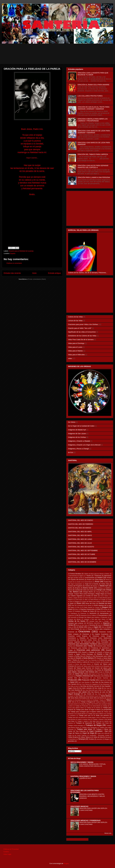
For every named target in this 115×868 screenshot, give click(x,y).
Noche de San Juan (82, 625)
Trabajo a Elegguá (87, 702)
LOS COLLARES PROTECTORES (90, 96)
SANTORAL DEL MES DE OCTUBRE (82, 554)
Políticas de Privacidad (11, 849)
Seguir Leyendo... (32, 158)
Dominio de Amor (105, 603)
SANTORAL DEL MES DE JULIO (80, 543)
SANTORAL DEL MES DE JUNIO (80, 539)
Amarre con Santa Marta (95, 580)
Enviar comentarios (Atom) (37, 279)
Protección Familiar (89, 680)
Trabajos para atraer (85, 729)
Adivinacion (108, 576)
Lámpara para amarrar (76, 623)
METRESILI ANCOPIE (93, 623)
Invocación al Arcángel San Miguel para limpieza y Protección (89, 617)
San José (107, 688)
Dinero (79, 603)
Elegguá (105, 607)
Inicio (34, 273)
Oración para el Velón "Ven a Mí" (80, 328)
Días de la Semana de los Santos (82, 605)
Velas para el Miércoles (76, 355)
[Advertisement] (59, 59)
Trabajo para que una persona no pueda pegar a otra (84, 717)
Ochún (81, 627)
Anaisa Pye (108, 582)
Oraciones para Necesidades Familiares (83, 644)
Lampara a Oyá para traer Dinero (95, 619)
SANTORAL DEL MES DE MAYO (80, 535)
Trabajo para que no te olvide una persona (94, 715)
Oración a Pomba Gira (75, 656)
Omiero (109, 627)
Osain (70, 674)
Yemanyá (82, 739)
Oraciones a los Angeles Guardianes (96, 634)
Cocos (109, 594)
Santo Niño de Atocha (97, 698)
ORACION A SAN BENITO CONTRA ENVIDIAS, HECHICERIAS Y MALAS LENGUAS (92, 796)
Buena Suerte (88, 588)
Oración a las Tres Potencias (88, 660)
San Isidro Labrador (86, 688)
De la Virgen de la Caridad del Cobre (81, 426)
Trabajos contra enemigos (76, 725)
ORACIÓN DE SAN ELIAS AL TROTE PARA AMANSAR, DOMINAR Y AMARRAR (93, 108)
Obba (70, 627)
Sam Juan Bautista (84, 682)
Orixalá (100, 672)
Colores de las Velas (75, 317)
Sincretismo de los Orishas (83, 700)
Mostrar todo (108, 833)
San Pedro (98, 694)
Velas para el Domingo (76, 343)
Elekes (70, 609)
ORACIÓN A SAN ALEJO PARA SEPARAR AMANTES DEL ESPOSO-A (93, 167)
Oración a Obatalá (88, 652)
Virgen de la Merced (103, 733)
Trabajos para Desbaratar (89, 727)
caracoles (99, 739)
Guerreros (83, 613)
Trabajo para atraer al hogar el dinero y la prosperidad (94, 710)
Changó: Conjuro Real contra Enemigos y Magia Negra (86, 594)
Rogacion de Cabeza (105, 680)
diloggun (107, 739)
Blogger (66, 863)
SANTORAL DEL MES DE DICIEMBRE (82, 562)
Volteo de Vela (98, 737)
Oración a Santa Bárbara (85, 658)
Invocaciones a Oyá (105, 615)
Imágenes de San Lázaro (77, 434)
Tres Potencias (81, 731)
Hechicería (93, 613)
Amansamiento (90, 578)
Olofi (103, 627)
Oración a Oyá (103, 654)
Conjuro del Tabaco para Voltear (91, 602)
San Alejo (95, 682)
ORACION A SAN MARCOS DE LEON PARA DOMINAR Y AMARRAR (94, 132)
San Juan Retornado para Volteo (92, 690)
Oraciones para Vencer (104, 646)
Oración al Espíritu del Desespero (99, 662)
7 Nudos (88, 576)
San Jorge (98, 688)
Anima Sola (105, 584)
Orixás (107, 672)
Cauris (91, 590)
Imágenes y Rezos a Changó (78, 449)
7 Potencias (97, 576)
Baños (70, 588)
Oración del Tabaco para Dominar (80, 668)
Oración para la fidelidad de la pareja (21, 251)
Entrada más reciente (12, 273)
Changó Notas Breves (103, 592)
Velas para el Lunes (75, 347)
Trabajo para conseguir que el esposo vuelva (86, 712)
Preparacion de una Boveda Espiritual (95, 678)
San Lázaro (83, 692)
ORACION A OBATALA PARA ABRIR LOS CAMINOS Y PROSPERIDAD (93, 120)
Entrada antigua (54, 273)
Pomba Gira (73, 678)
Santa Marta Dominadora (79, 698)
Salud (72, 682)
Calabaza (100, 588)
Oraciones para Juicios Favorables (96, 642)
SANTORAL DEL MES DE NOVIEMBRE (83, 558)
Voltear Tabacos (86, 737)
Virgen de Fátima (74, 733)
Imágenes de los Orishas (77, 437)
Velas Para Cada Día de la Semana (81, 340)
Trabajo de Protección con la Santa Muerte (88, 706)
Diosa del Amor (91, 603)
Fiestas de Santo (88, 611)
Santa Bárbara (106, 696)
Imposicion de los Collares (88, 615)
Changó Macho (88, 592)
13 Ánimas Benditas (75, 574)
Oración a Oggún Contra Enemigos (81, 654)
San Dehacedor (105, 684)
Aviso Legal (7, 854)
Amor (97, 582)
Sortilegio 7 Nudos (98, 700)
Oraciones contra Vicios (88, 640)
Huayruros (71, 615)
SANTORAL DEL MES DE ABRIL (80, 532)
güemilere (71, 741)
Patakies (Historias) (83, 676)
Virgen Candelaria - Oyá (98, 731)
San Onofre (88, 694)
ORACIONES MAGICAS (79, 806)
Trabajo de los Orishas (93, 708)
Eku (78, 607)
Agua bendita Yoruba (76, 578)
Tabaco (109, 700)
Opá (84, 629)
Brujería (78, 588)
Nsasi (99, 625)
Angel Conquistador (76, 584)
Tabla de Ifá (75, 702)
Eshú (77, 609)
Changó (99, 590)
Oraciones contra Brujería (78, 636)
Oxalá (93, 674)
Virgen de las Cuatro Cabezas (77, 735)
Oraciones (84, 631)
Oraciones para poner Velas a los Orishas (83, 324)
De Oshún (72, 422)
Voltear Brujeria (73, 737)
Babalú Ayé (104, 586)
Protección (73, 680)
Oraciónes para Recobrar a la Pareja (89, 670)
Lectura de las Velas (75, 321)
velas (70, 358)
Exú (99, 609)
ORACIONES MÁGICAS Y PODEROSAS (86, 820)
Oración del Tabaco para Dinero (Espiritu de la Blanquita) (93, 666)
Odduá (89, 627)
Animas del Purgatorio (75, 586)
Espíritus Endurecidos (88, 609)
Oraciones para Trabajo (84, 646)
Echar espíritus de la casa (103, 605)
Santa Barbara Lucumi (92, 696)
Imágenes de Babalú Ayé (77, 430)
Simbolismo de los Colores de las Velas (82, 336)
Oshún (77, 674)
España (13, 253)
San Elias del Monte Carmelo (90, 686)
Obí (75, 627)
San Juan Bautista (74, 690)
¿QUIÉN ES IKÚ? (85, 778)
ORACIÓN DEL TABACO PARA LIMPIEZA (93, 154)
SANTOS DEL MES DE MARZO (80, 528)
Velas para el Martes (75, 351)
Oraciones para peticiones (88, 650)
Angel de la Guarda (91, 584)
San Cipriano (72, 684)
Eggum (73, 607)
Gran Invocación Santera (104, 611)
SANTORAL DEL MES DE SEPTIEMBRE (83, 551)
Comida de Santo (91, 596)
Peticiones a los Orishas (101, 676)
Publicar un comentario (14, 263)
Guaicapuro (74, 613)
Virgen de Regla (88, 733)
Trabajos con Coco (102, 723)
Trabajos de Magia (94, 725)
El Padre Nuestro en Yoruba (91, 607)
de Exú (71, 452)
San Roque (79, 696)
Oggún (96, 627)
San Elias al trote (73, 686)
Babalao (95, 586)
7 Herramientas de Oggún (76, 576)
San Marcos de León (98, 692)
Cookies (6, 852)
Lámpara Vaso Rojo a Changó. (99, 621)
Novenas (92, 625)
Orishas (91, 672)
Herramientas (104, 613)
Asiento (88, 586)
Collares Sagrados (77, 596)
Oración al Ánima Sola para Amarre (79, 664)
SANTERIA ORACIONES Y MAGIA (83, 776)
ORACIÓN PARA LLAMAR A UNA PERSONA (94, 177)
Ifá (77, 615)
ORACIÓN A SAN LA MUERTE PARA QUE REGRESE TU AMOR (93, 74)
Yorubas (91, 739)
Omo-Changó (75, 629)
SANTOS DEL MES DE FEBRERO (81, 524)
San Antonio (105, 682)
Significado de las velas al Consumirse (82, 332)
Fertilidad (77, 611)
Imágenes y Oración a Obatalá (79, 441)
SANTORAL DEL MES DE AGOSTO (81, 547)
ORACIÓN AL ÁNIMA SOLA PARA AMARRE (93, 85)
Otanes (86, 674)
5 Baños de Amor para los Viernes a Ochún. (96, 574)
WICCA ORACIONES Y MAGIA (82, 762)
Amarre (100, 578)
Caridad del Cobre (81, 590)
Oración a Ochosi (103, 652)
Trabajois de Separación (84, 723)
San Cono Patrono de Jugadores (89, 684)
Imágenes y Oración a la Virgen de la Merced (84, 445)
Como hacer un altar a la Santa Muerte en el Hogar (90, 600)
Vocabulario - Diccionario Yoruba (99, 735)
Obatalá (106, 625)
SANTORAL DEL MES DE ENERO (81, 520)
